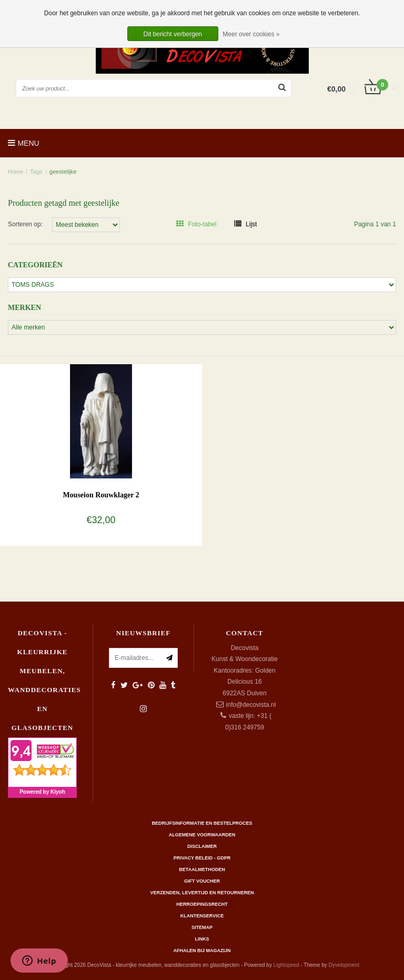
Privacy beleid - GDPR (202, 858)
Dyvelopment (344, 965)
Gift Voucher (202, 881)
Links (202, 939)
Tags (36, 172)
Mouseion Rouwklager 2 (101, 495)
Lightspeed (286, 965)
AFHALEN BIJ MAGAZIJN (202, 951)
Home (16, 172)
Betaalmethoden (202, 869)
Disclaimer (202, 846)
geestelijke (63, 172)
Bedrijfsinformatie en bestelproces (202, 823)
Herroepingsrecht (202, 904)
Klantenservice (202, 916)
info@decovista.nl (251, 705)
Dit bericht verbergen (173, 34)
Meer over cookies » (251, 34)
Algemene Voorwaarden (202, 835)
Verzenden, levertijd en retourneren (202, 893)
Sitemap (202, 927)
